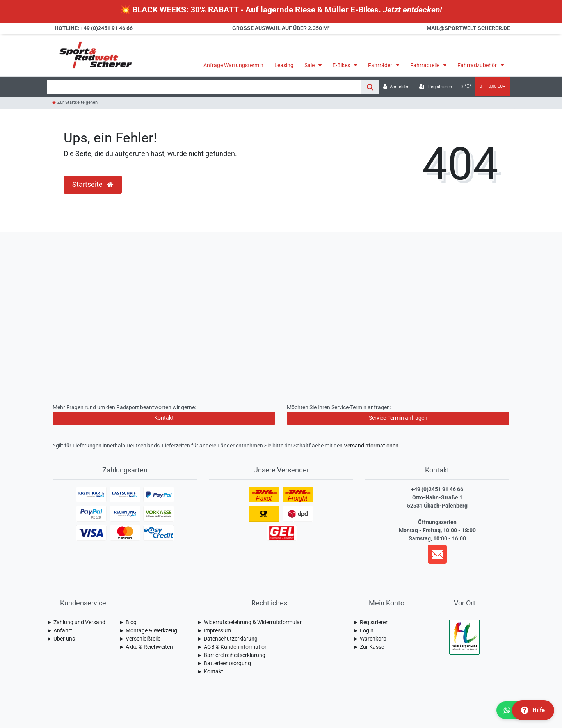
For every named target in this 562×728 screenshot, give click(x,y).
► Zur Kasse (369, 647)
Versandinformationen (371, 446)
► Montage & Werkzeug (148, 630)
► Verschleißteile (140, 639)
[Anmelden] (396, 87)
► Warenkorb (370, 639)
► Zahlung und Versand (76, 622)
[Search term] (204, 87)
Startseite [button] (93, 185)
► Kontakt (210, 671)
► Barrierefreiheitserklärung (231, 655)
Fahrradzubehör (478, 65)
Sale (310, 65)
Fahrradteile (425, 65)
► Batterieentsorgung (224, 663)
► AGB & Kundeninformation (232, 647)
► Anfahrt (60, 630)
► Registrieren (371, 622)
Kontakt (164, 418)
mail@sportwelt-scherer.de (468, 28)
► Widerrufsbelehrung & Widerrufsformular (249, 622)
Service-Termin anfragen (398, 418)
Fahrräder (381, 65)
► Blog (128, 622)
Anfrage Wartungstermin (233, 65)
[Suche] (370, 87)
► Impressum (214, 630)
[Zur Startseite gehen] (75, 102)
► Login (363, 630)
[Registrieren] (436, 87)
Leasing (284, 65)
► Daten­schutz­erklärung (227, 639)
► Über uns (61, 639)
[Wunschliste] (466, 87)
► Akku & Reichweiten (146, 647)
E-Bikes (342, 65)
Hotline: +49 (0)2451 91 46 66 (94, 28)
